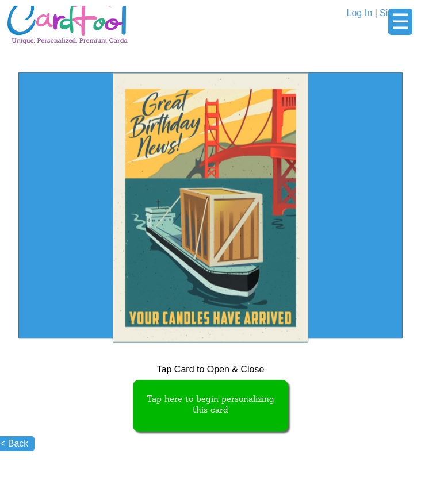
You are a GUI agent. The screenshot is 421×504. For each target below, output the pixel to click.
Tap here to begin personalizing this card (210, 405)
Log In (359, 13)
